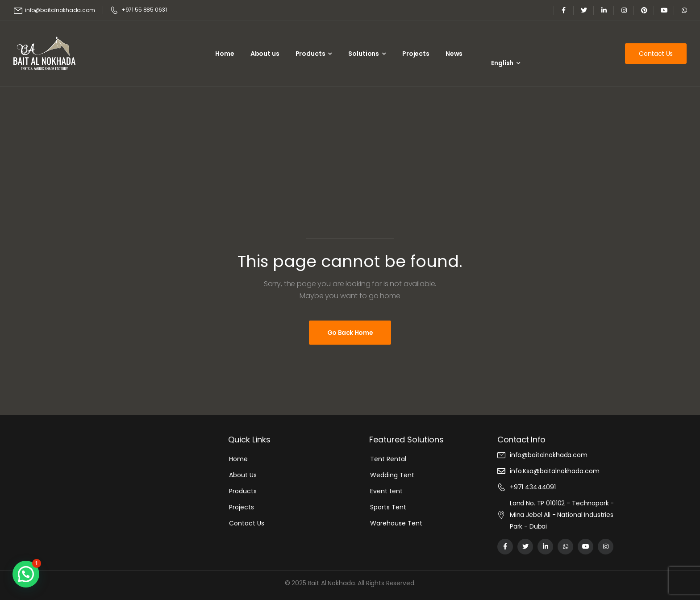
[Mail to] (54, 10)
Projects (416, 54)
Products (310, 54)
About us (265, 54)
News (454, 54)
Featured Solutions (406, 440)
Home (225, 54)
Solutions (364, 54)
